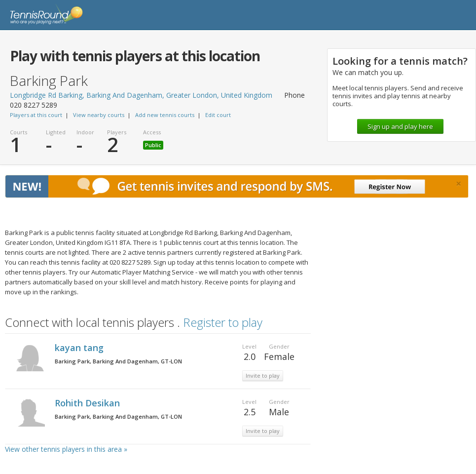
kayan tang (80, 348)
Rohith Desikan (89, 403)
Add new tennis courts (165, 115)
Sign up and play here (400, 126)
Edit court (218, 115)
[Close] (458, 184)
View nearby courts (99, 115)
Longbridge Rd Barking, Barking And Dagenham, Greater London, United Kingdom (141, 95)
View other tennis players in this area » (66, 449)
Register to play (223, 322)
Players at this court (36, 115)
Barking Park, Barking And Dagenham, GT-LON (118, 361)
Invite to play (263, 375)
